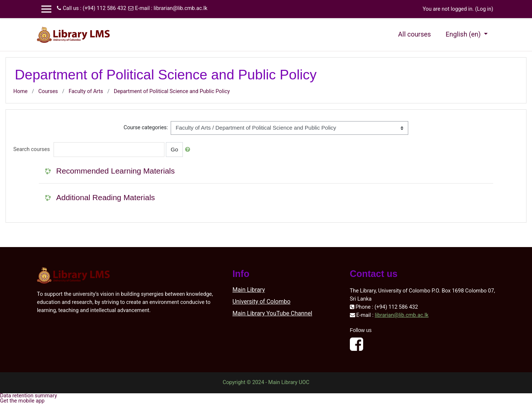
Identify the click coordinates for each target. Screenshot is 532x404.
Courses (48, 91)
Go (174, 149)
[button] (189, 150)
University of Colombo (261, 302)
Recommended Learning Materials (115, 171)
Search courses (32, 149)
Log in (484, 9)
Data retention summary (28, 396)
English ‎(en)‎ (464, 34)
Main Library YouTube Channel (272, 313)
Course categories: (146, 128)
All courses (415, 34)
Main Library (249, 290)
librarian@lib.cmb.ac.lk (180, 8)
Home (21, 91)
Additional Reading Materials (105, 197)
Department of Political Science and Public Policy (172, 91)
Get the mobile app (22, 401)
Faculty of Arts (86, 91)
